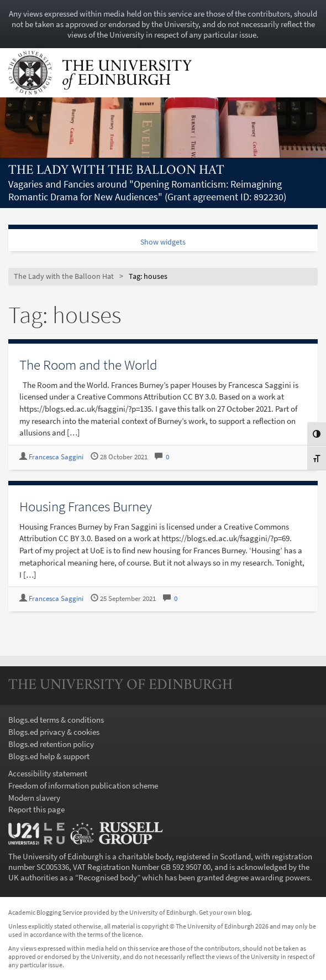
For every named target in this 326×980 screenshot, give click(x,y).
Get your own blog (225, 912)
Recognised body (108, 877)
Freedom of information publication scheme (83, 785)
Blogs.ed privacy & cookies (54, 732)
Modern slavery (34, 798)
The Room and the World (88, 365)
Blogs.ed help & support (49, 756)
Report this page (36, 809)
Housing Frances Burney (86, 506)
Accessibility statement (48, 773)
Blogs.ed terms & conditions (56, 720)
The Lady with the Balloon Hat (116, 171)
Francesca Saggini (56, 457)
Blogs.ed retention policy (51, 744)
